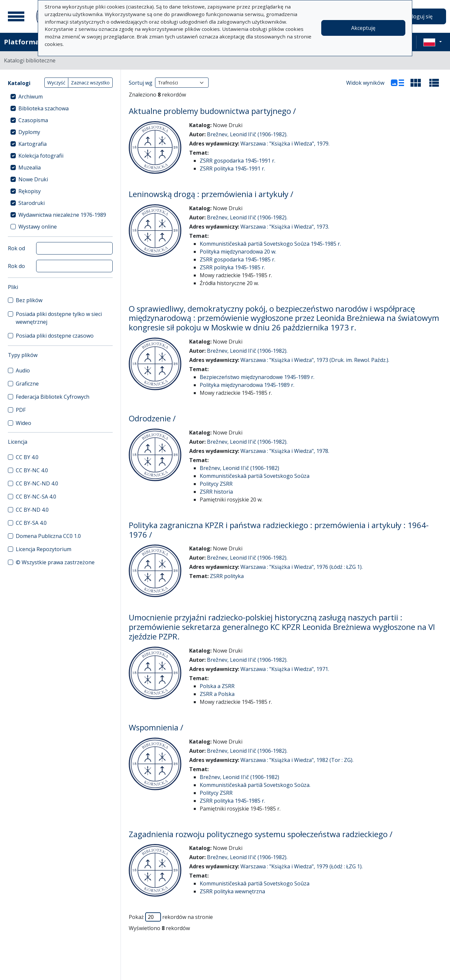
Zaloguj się (419, 16)
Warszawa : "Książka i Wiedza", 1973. (285, 227)
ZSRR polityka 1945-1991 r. (232, 168)
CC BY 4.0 (27, 457)
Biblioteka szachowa (44, 108)
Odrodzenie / (152, 418)
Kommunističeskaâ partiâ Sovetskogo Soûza (255, 476)
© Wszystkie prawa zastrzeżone (55, 562)
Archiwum (31, 97)
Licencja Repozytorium (44, 549)
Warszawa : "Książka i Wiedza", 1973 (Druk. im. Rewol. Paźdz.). (315, 360)
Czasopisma (33, 120)
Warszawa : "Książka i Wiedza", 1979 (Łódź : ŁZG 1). (302, 866)
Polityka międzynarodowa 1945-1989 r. (247, 385)
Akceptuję (363, 28)
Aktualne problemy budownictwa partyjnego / (212, 111)
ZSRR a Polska (217, 694)
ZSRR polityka (227, 576)
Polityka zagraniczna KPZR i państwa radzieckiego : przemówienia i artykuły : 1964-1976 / (279, 530)
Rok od (16, 248)
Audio (23, 370)
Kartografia (33, 144)
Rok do (16, 266)
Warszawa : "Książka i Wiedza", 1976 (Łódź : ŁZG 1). (302, 567)
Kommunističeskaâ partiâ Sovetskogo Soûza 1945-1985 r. (270, 244)
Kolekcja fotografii (41, 156)
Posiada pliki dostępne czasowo (55, 336)
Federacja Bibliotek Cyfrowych (53, 397)
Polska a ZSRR (217, 686)
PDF (21, 410)
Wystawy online (38, 227)
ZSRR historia (216, 492)
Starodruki (32, 203)
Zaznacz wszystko (90, 83)
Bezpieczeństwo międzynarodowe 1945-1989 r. (257, 377)
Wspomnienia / (156, 727)
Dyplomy (29, 132)
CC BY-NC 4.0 (32, 470)
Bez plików (29, 300)
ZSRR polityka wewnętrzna (232, 891)
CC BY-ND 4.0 (32, 510)
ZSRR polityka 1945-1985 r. (232, 267)
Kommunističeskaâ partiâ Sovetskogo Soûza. (255, 785)
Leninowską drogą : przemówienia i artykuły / (211, 194)
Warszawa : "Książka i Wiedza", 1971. (285, 669)
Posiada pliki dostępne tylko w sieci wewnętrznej (59, 318)
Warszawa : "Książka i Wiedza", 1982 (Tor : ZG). (297, 760)
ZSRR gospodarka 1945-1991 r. (237, 161)
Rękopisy (30, 191)
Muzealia (30, 167)
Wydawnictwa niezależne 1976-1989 (62, 215)
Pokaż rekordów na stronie (171, 917)
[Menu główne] (16, 16)
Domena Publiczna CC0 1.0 (48, 536)
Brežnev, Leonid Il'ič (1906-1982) (239, 468)
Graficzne (27, 384)
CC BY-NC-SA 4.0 (36, 497)
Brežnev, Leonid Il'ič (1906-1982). (247, 134)
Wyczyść (56, 83)
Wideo (23, 423)
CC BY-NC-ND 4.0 (37, 483)
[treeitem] (60, 97)
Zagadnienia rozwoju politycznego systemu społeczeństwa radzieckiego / (261, 834)
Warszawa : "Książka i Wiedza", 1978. (285, 451)
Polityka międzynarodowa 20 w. (238, 252)
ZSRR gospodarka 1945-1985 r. (237, 259)
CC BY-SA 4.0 (31, 523)
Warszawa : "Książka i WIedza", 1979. (285, 144)
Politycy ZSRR (216, 484)
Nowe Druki (33, 179)
